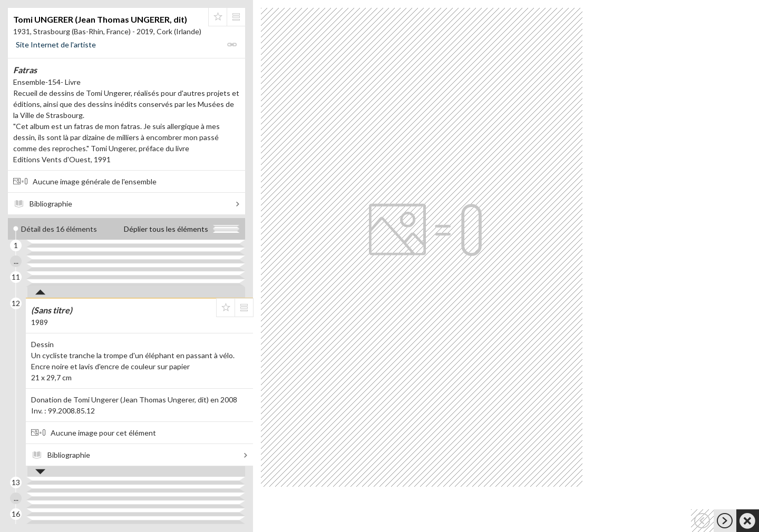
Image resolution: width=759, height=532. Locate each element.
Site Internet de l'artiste (56, 45)
